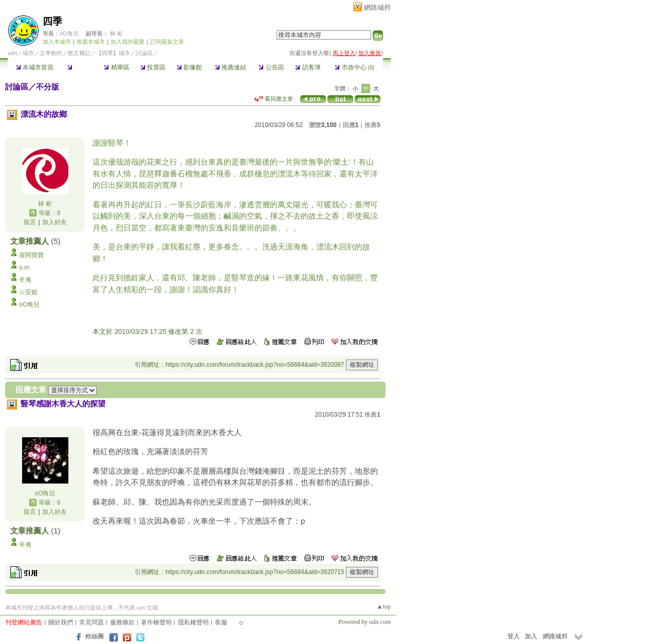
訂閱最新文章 (167, 42)
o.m (24, 267)
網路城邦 (377, 7)
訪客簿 (308, 67)
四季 (52, 21)
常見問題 (92, 622)
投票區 (153, 67)
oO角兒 (69, 33)
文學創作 (51, 53)
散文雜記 (79, 53)
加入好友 (54, 222)
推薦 (372, 125)
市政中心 (354, 67)
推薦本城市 (91, 42)
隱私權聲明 (193, 622)
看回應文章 (274, 99)
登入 (514, 636)
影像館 (189, 67)
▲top (384, 606)
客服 (221, 622)
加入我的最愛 (127, 42)
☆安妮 (28, 292)
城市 (28, 53)
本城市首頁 (35, 67)
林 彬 (116, 33)
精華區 (116, 67)
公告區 (271, 67)
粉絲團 (95, 636)
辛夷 (25, 280)
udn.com (380, 622)
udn (12, 53)
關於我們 (61, 622)
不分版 (48, 87)
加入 (531, 636)
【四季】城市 (113, 53)
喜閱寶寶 (31, 255)
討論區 (80, 67)
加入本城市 (57, 42)
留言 (30, 222)
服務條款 (122, 622)
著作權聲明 (156, 622)
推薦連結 (231, 67)
